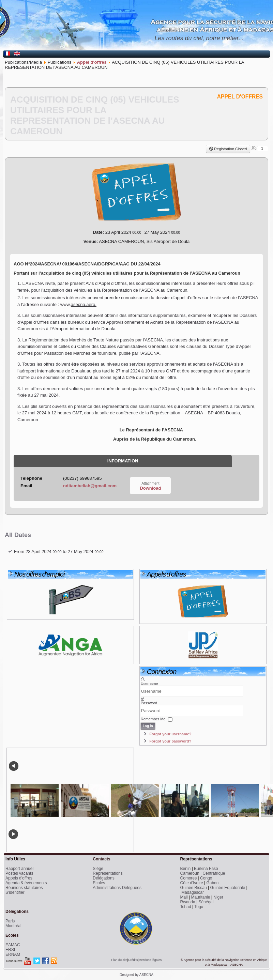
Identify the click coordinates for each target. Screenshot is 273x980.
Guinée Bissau (194, 888)
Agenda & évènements (26, 883)
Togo (199, 907)
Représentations (108, 873)
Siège (98, 869)
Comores (189, 878)
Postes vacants (19, 873)
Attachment (150, 483)
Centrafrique (214, 873)
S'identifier (15, 892)
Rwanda (188, 902)
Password (149, 703)
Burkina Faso (206, 869)
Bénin (186, 869)
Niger (218, 897)
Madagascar (193, 892)
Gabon (212, 883)
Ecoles (99, 883)
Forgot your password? (170, 741)
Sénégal (206, 902)
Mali (184, 897)
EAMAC (13, 945)
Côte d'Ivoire (192, 883)
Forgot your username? (170, 734)
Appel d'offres (92, 62)
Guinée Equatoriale (227, 888)
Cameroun (190, 873)
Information (123, 461)
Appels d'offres (19, 878)
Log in (148, 726)
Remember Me (153, 719)
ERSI (10, 950)
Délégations (103, 878)
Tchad (186, 907)
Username (149, 684)
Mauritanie (200, 897)
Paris (10, 921)
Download (150, 488)
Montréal (13, 926)
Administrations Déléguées (117, 888)
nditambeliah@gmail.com (90, 486)
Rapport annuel (19, 869)
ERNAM (13, 954)
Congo (206, 878)
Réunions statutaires (24, 888)
